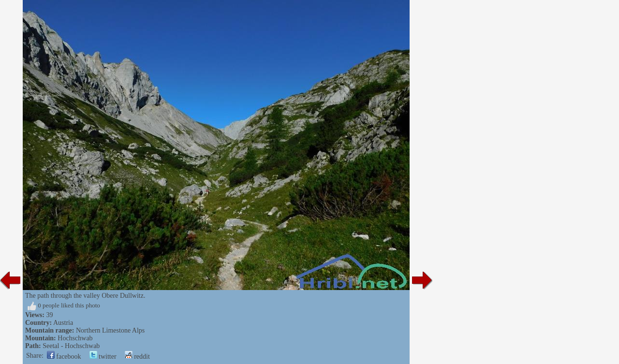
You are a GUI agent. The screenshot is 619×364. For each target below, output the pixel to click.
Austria (63, 323)
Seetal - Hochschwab (71, 346)
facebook (64, 357)
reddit (137, 357)
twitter (103, 357)
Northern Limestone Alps (110, 330)
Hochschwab (75, 338)
